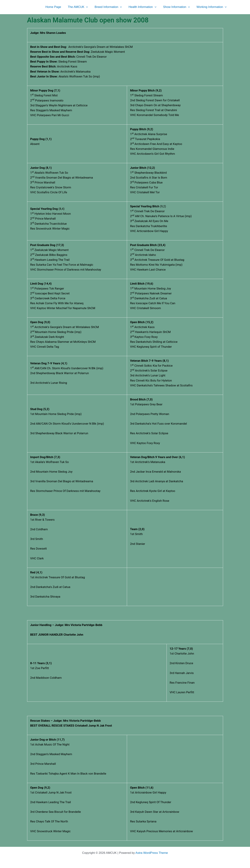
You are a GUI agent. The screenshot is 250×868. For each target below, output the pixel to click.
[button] (90, 7)
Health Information (144, 7)
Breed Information (111, 7)
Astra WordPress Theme (152, 853)
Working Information (212, 7)
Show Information (178, 7)
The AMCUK (81, 7)
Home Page (58, 7)
